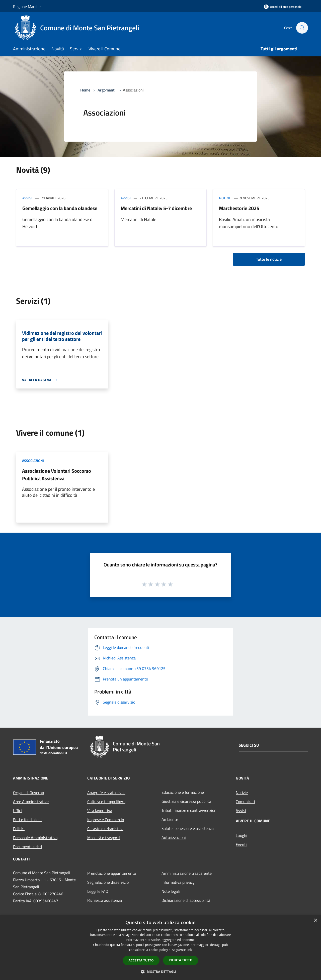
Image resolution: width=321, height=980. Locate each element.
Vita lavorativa (100, 811)
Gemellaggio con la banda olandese (60, 208)
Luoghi (242, 835)
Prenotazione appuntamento (112, 873)
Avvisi (27, 198)
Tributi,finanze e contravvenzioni (189, 810)
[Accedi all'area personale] (283, 7)
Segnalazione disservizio (108, 882)
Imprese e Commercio (106, 820)
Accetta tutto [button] (141, 960)
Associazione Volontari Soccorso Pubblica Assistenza (57, 475)
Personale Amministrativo (35, 838)
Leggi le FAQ (98, 891)
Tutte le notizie (269, 259)
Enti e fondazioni (27, 820)
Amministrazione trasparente (187, 873)
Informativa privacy (178, 882)
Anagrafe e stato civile (106, 793)
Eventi (241, 844)
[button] (160, 971)
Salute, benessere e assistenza (188, 828)
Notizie (225, 198)
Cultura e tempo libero (106, 802)
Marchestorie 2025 (239, 208)
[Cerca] (302, 28)
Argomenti (107, 90)
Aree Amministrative (31, 802)
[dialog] (160, 948)
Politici (19, 829)
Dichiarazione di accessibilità (186, 900)
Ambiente (170, 819)
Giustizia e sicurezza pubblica (186, 801)
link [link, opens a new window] (189, 950)
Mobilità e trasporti (104, 838)
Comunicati (245, 802)
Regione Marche (27, 7)
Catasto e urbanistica (105, 829)
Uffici (17, 811)
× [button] (315, 920)
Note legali (171, 891)
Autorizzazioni (174, 837)
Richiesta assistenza (105, 900)
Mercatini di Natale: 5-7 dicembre (156, 208)
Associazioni (33, 461)
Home (85, 90)
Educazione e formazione (183, 792)
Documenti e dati (28, 847)
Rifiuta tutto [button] (181, 960)
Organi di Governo (28, 793)
